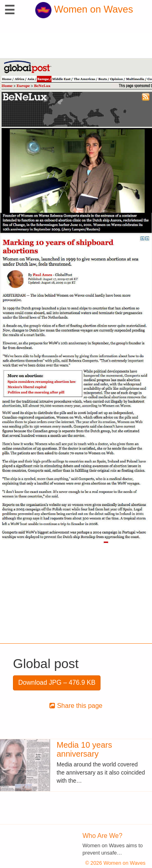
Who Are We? (103, 836)
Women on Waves (84, 9)
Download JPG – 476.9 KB (57, 682)
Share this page (76, 706)
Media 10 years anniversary (85, 749)
